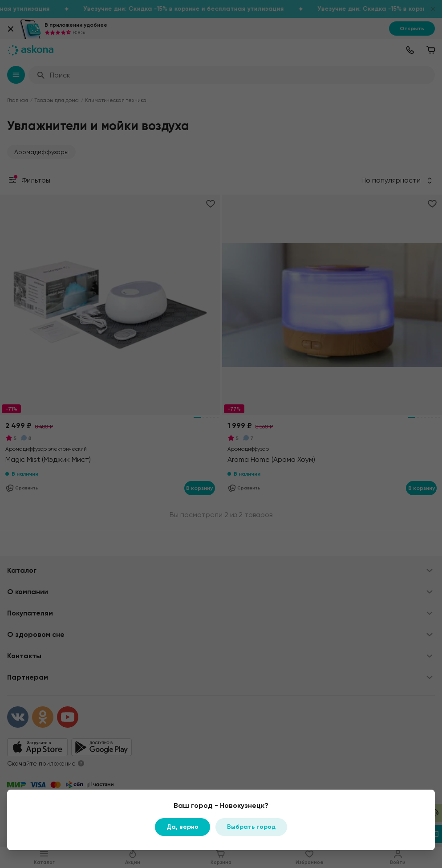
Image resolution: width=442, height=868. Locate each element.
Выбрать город (251, 827)
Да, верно (182, 827)
